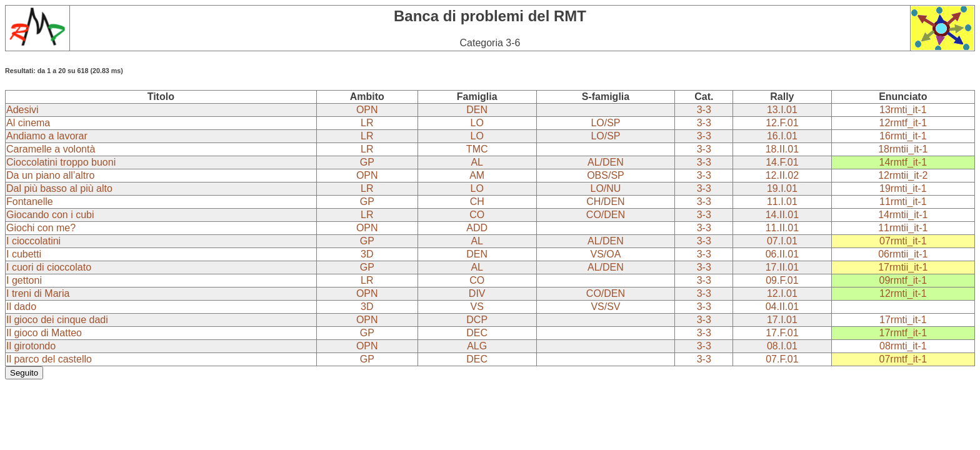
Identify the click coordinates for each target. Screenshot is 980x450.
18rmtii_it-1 (903, 149)
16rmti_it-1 (903, 136)
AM (477, 175)
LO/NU (605, 188)
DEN (477, 110)
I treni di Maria (38, 293)
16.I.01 (782, 136)
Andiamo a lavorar (47, 136)
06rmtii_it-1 (903, 254)
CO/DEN (606, 215)
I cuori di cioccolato (49, 267)
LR (367, 123)
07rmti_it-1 (903, 241)
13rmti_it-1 (903, 110)
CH (477, 202)
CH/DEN (605, 202)
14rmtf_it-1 (903, 162)
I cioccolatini (33, 241)
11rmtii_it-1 (903, 228)
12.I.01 (782, 293)
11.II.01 (782, 228)
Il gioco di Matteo (44, 333)
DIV (477, 293)
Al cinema (28, 123)
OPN (367, 110)
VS (477, 307)
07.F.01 (782, 359)
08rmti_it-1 (903, 346)
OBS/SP (606, 175)
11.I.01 (782, 202)
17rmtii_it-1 (903, 267)
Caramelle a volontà (51, 149)
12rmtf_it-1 (903, 123)
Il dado (21, 307)
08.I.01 (782, 346)
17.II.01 (782, 267)
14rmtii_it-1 (903, 215)
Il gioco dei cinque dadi (57, 320)
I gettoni (24, 280)
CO (477, 215)
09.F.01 (782, 280)
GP (367, 162)
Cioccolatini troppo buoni (61, 162)
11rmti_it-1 (903, 202)
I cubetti (24, 254)
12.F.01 (782, 123)
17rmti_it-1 (903, 320)
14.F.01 (782, 162)
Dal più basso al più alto (59, 188)
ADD (477, 228)
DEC (477, 333)
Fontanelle (30, 202)
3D (367, 254)
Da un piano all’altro (50, 175)
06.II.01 (782, 254)
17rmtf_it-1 (903, 333)
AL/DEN (606, 162)
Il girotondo (31, 346)
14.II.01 (782, 215)
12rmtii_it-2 (903, 175)
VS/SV (605, 307)
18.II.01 (782, 149)
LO (477, 123)
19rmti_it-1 (903, 188)
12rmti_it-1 (903, 293)
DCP (477, 320)
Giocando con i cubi (50, 215)
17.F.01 (782, 333)
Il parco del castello (49, 359)
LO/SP (605, 123)
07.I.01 (782, 241)
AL (477, 162)
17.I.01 (782, 320)
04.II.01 (782, 307)
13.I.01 (782, 110)
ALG (477, 346)
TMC (477, 149)
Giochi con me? (41, 228)
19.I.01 (782, 188)
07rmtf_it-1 (903, 359)
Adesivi (22, 110)
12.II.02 (782, 175)
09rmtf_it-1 (903, 280)
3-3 (704, 110)
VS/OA (605, 254)
